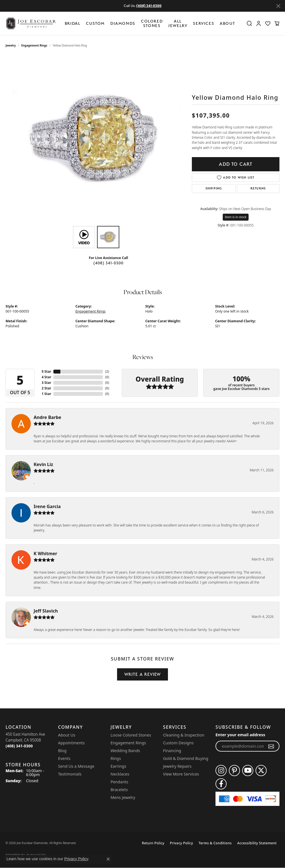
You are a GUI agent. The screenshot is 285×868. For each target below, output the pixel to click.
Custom (95, 23)
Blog (62, 751)
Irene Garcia (47, 506)
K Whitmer (45, 554)
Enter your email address (240, 735)
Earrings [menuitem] (118, 766)
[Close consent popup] (108, 859)
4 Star (46, 377)
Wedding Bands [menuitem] (125, 751)
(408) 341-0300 (109, 263)
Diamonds (123, 23)
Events (64, 758)
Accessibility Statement (257, 843)
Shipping (214, 188)
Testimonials (70, 774)
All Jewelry (178, 23)
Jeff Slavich (46, 611)
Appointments (71, 743)
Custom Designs (178, 743)
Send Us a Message (76, 766)
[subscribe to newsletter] (271, 746)
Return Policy (153, 843)
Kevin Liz (43, 464)
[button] (249, 23)
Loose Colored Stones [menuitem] (131, 735)
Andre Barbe (47, 417)
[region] (96, 140)
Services (204, 23)
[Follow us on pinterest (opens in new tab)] (234, 771)
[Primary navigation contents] (151, 23)
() (107, 371)
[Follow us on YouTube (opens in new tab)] (248, 771)
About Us (67, 735)
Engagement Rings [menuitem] (128, 743)
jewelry (11, 45)
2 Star (46, 388)
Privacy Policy (181, 843)
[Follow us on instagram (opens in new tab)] (221, 771)
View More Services (181, 774)
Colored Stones (152, 23)
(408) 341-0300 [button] (149, 6)
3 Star (46, 383)
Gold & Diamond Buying (186, 758)
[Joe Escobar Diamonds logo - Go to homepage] (31, 23)
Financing (172, 751)
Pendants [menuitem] (120, 782)
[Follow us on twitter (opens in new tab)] (261, 771)
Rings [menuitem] (116, 758)
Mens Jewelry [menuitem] (123, 797)
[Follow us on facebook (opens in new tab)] (221, 784)
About (227, 23)
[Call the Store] (19, 746)
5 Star (46, 371)
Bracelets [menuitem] (119, 790)
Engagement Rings (34, 45)
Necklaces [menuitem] (120, 774)
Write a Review (143, 674)
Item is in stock (236, 217)
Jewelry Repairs (177, 766)
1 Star (46, 394)
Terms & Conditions (215, 843)
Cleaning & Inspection (184, 735)
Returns (258, 188)
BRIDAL (73, 23)
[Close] (278, 6)
